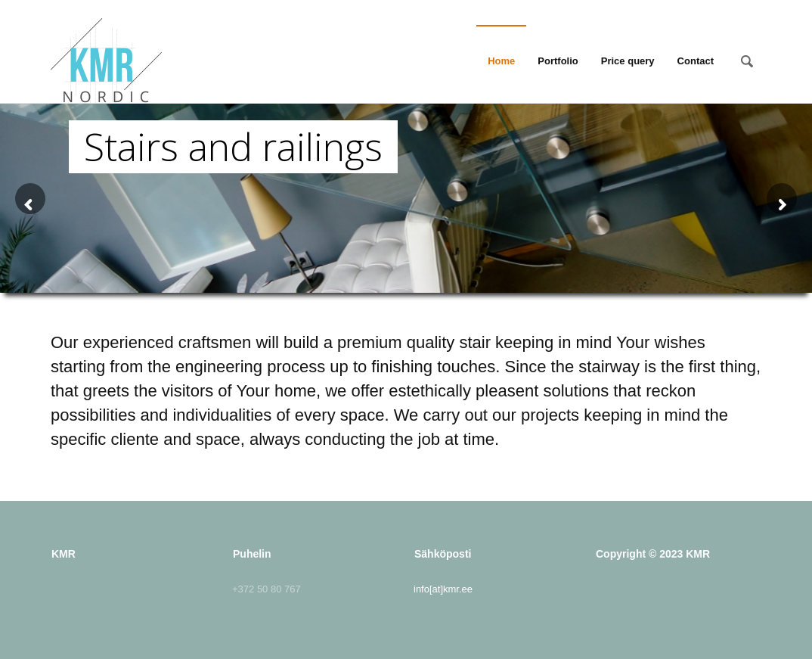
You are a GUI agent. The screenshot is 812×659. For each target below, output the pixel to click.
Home (501, 61)
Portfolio (558, 61)
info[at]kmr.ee (443, 589)
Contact (696, 61)
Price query (628, 61)
